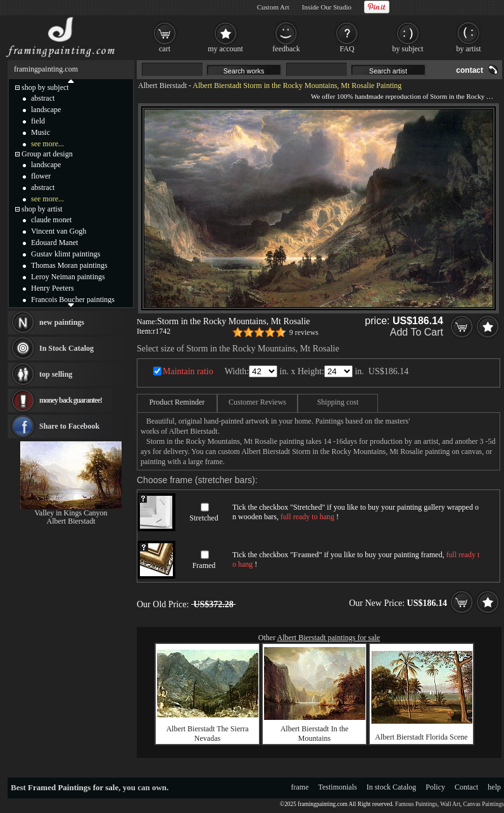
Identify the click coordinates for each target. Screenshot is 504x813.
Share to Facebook (69, 426)
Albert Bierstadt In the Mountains (315, 734)
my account (225, 49)
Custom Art (273, 7)
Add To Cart (417, 332)
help (494, 787)
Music (41, 132)
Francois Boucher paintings (73, 299)
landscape (46, 110)
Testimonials (338, 787)
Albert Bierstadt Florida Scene (421, 737)
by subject (408, 49)
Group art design (47, 154)
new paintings (62, 322)
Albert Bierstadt (162, 85)
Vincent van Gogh (59, 231)
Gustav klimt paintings (66, 254)
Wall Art (450, 804)
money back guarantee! (71, 400)
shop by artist (42, 209)
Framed (204, 565)
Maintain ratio (188, 371)
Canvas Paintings (483, 804)
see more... (47, 144)
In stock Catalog (392, 787)
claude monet (51, 220)
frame (300, 787)
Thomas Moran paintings (69, 265)
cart (165, 49)
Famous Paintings (416, 804)
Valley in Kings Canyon (71, 513)
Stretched (204, 518)
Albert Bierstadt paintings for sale (329, 638)
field (38, 121)
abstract (43, 98)
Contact (466, 787)
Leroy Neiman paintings (68, 277)
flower (41, 176)
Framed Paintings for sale (73, 787)
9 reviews (304, 332)
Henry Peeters (53, 288)
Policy (435, 787)
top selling (56, 374)
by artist (469, 49)
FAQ (347, 49)
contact (469, 70)
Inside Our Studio (327, 7)
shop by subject (45, 87)
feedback (286, 49)
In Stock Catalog (66, 348)
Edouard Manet (54, 243)
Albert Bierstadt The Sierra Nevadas (207, 734)
